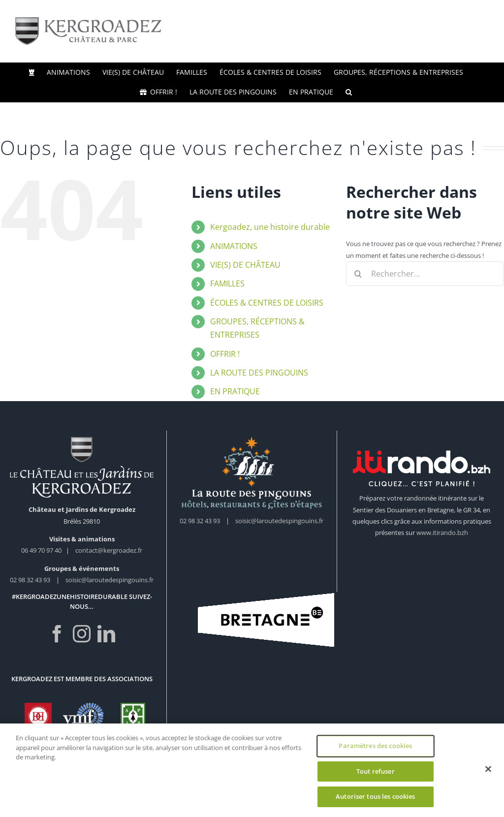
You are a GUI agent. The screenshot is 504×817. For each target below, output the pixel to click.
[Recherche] (358, 274)
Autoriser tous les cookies (375, 798)
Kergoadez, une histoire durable (270, 227)
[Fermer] (488, 770)
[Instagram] (82, 634)
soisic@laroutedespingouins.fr (110, 580)
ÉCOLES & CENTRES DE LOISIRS (267, 303)
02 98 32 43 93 (30, 580)
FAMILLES (227, 283)
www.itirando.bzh (442, 533)
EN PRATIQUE (235, 391)
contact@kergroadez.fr (109, 550)
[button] (349, 92)
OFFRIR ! (225, 354)
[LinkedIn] (106, 634)
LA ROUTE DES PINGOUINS (259, 373)
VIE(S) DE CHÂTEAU (245, 265)
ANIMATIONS (234, 246)
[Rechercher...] (425, 274)
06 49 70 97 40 (42, 550)
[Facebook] (57, 634)
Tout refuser (376, 772)
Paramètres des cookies (375, 747)
